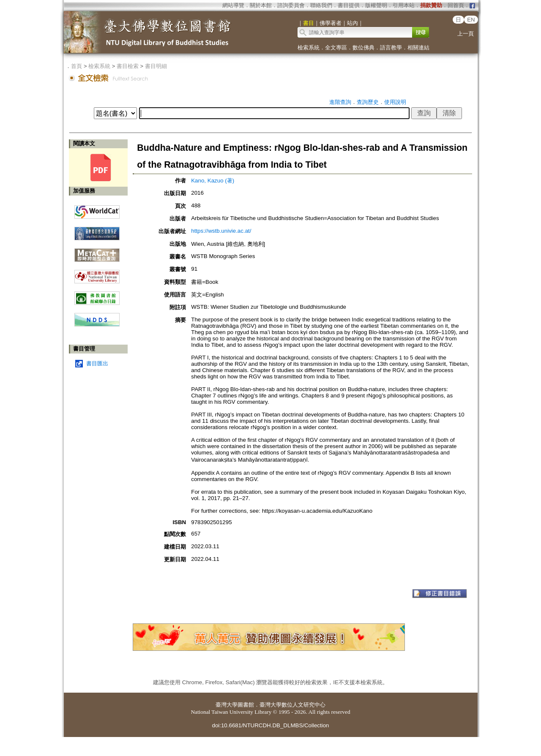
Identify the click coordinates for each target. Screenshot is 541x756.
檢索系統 (309, 48)
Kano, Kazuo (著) (213, 181)
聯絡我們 (321, 5)
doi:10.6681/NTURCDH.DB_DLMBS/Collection (270, 725)
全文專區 (336, 48)
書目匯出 (97, 363)
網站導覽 (233, 5)
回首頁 (456, 5)
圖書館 (246, 705)
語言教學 (391, 48)
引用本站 (404, 5)
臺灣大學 (227, 705)
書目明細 (156, 66)
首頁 (77, 66)
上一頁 (466, 34)
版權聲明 (376, 5)
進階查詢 (340, 102)
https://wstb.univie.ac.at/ (221, 231)
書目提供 (349, 5)
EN (471, 20)
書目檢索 (128, 66)
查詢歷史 (368, 102)
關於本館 (261, 5)
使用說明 (395, 102)
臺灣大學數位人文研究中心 (292, 705)
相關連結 (418, 48)
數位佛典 (363, 48)
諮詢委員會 (291, 5)
